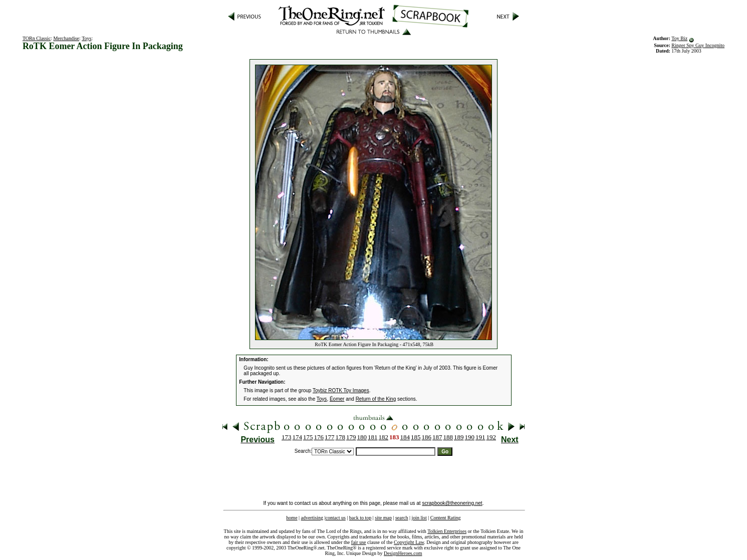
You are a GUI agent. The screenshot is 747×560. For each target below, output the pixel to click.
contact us (336, 518)
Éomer (337, 399)
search (402, 518)
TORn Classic (37, 38)
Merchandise (66, 38)
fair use (359, 542)
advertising (312, 518)
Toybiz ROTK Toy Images (341, 390)
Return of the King (376, 399)
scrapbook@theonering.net (452, 503)
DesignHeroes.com (403, 553)
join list (419, 518)
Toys (86, 38)
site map (383, 518)
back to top (360, 518)
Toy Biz (679, 38)
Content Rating (446, 518)
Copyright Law (409, 542)
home (292, 518)
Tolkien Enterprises (447, 531)
